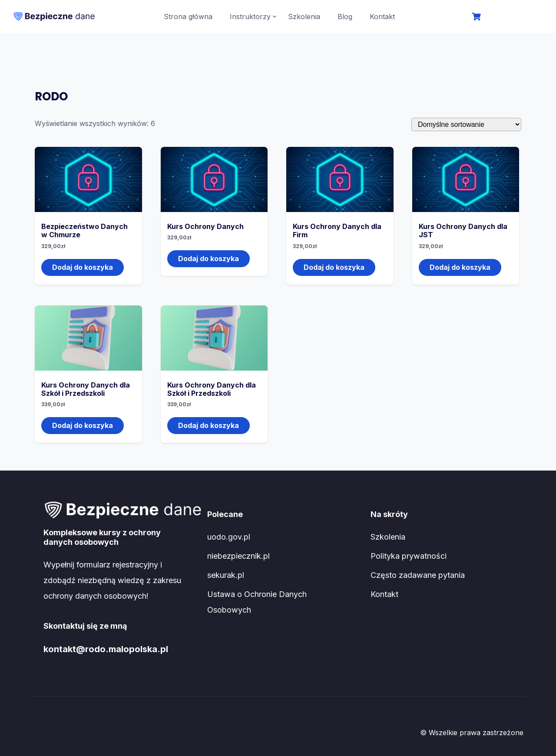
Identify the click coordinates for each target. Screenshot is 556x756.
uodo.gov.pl (229, 537)
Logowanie (513, 17)
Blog (345, 17)
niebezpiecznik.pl (238, 556)
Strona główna (188, 17)
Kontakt (382, 17)
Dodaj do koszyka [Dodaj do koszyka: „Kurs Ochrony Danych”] (208, 259)
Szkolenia (304, 17)
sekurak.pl (226, 575)
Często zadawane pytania (418, 575)
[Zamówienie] (466, 124)
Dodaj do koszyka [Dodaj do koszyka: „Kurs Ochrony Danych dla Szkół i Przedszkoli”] (83, 425)
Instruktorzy (250, 17)
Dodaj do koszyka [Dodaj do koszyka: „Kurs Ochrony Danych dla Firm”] (334, 267)
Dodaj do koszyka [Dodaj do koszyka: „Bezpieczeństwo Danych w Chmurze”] (83, 267)
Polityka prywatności (409, 556)
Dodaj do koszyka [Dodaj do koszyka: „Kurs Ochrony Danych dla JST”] (460, 267)
